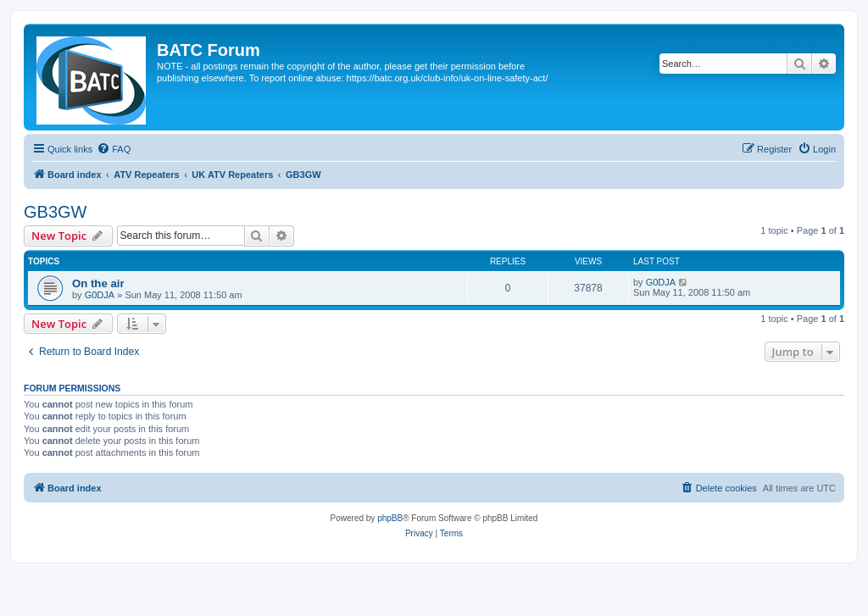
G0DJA (100, 295)
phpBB (390, 518)
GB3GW (55, 212)
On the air (98, 283)
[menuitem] (114, 149)
